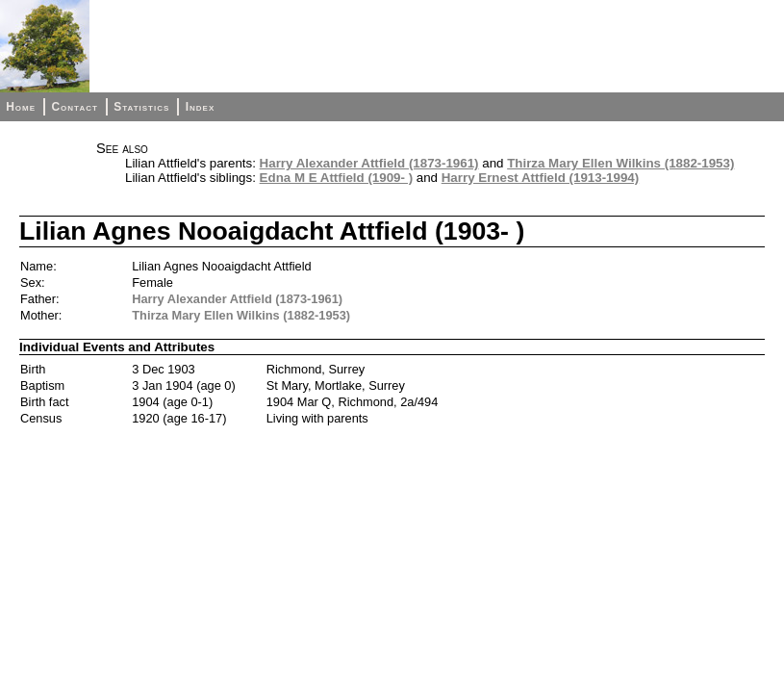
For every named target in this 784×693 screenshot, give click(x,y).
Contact (74, 107)
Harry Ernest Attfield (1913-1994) (540, 178)
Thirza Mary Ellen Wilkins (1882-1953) (620, 163)
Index (201, 107)
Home (21, 107)
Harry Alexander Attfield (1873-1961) (369, 163)
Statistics (141, 107)
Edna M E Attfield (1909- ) (336, 178)
